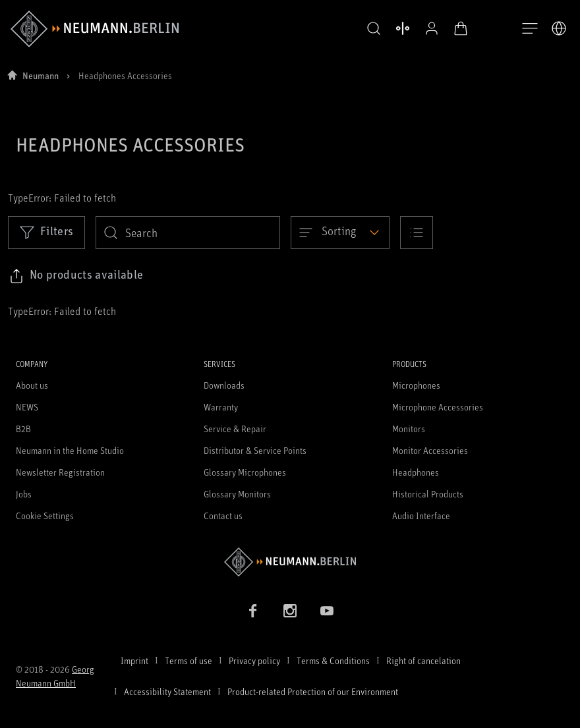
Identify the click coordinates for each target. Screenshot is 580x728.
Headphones (416, 472)
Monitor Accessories (430, 450)
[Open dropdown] (340, 233)
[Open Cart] (459, 28)
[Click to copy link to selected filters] (76, 276)
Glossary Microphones (245, 472)
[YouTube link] (327, 611)
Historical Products (428, 494)
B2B (23, 429)
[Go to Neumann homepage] (290, 562)
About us (32, 385)
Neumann (41, 75)
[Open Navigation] (530, 29)
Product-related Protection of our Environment (313, 691)
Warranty (221, 407)
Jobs (24, 494)
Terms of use (188, 660)
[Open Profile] (430, 28)
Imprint (134, 660)
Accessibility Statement (167, 691)
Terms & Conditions (333, 660)
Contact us (223, 516)
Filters (46, 232)
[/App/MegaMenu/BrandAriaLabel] (95, 29)
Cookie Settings (45, 516)
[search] (188, 233)
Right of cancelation (423, 660)
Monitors (409, 429)
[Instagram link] (290, 611)
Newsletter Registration (60, 472)
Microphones (416, 385)
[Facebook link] (253, 611)
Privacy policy (254, 660)
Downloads (224, 385)
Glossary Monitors (237, 494)
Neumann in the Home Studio (70, 450)
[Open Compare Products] (401, 28)
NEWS (27, 407)
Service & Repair (235, 429)
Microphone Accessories (438, 407)
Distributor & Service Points (255, 450)
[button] (372, 29)
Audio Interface (421, 516)
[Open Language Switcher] (559, 28)
